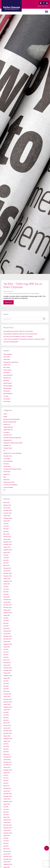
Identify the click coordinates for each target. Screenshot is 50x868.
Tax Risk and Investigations (10, 485)
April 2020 (6, 689)
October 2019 (7, 705)
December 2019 (7, 699)
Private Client (26, 293)
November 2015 (7, 828)
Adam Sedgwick (8, 354)
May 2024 (6, 560)
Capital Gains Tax (8, 430)
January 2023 (7, 602)
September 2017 (8, 770)
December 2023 (7, 573)
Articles (10, 293)
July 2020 (6, 681)
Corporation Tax (7, 435)
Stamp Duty (6, 480)
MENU (4, 12)
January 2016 (7, 822)
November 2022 (7, 608)
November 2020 (7, 670)
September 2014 (8, 864)
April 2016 (6, 815)
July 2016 (6, 807)
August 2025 (7, 521)
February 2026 (7, 505)
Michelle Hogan (7, 388)
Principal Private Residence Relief (12, 469)
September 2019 (8, 707)
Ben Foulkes (7, 367)
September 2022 (8, 613)
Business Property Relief (10, 422)
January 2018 (7, 760)
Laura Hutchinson (8, 375)
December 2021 (7, 636)
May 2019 (6, 718)
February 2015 (7, 851)
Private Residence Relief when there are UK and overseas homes (20, 334)
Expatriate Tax (7, 445)
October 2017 (7, 767)
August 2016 (7, 804)
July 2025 (6, 524)
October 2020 (7, 673)
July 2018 (6, 744)
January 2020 (7, 697)
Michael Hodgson (8, 386)
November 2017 (7, 765)
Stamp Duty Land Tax (9, 482)
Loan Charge (7, 459)
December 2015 (7, 825)
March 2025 (6, 534)
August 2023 (7, 584)
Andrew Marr (7, 360)
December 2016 (7, 794)
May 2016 (6, 812)
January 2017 (7, 791)
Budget (5, 417)
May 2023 (6, 592)
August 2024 (7, 552)
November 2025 (7, 513)
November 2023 (7, 576)
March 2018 (6, 754)
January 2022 (7, 634)
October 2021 (7, 642)
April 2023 (6, 594)
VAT (4, 490)
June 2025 (6, 526)
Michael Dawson (8, 383)
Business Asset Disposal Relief (11, 419)
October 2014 (7, 862)
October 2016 (7, 799)
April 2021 (6, 657)
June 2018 (6, 746)
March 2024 (6, 565)
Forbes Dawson (35, 293)
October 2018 (7, 736)
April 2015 (6, 846)
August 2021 (7, 647)
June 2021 (6, 652)
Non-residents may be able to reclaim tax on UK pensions (18, 331)
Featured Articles (17, 293)
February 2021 (7, 663)
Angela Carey (7, 365)
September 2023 (8, 581)
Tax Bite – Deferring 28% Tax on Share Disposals (23, 285)
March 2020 (6, 691)
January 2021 (7, 665)
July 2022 (6, 618)
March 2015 (6, 849)
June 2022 (6, 621)
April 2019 (6, 720)
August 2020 (7, 678)
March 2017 (6, 786)
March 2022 (6, 628)
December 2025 (7, 510)
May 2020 (6, 686)
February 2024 (7, 568)
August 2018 (7, 741)
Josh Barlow (7, 373)
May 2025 (6, 529)
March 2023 (6, 597)
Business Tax (7, 425)
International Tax (8, 456)
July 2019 (6, 712)
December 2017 (7, 762)
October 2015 (7, 830)
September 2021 (8, 644)
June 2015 (6, 841)
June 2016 (6, 809)
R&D (5, 477)
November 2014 (7, 859)
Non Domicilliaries (8, 461)
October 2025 (7, 516)
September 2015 (8, 833)
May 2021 (6, 655)
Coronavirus (7, 432)
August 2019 (7, 710)
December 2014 (7, 857)
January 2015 (7, 854)
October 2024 (7, 547)
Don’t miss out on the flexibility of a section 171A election (18, 337)
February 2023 (7, 600)
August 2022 (7, 615)
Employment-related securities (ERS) (13, 443)
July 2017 (6, 775)
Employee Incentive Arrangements (12, 438)
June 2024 (6, 558)
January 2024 (7, 571)
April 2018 (6, 752)
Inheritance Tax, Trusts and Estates (12, 453)
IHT (4, 451)
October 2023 (7, 579)
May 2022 (6, 623)
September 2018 (8, 739)
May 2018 (6, 749)
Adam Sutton (7, 357)
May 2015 (6, 843)
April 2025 (6, 531)
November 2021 (7, 639)
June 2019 (6, 715)
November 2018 (7, 733)
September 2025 (8, 518)
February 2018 (7, 757)
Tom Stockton (7, 402)
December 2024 (7, 542)
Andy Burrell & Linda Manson (11, 362)
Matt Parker (6, 381)
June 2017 (6, 778)
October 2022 (7, 610)
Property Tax (7, 474)
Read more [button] (9, 302)
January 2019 (7, 728)
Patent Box (6, 464)
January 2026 (7, 508)
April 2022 (6, 626)
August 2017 (7, 773)
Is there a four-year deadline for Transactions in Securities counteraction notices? (24, 339)
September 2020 (8, 676)
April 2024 (6, 563)
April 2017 (6, 783)
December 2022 (7, 605)
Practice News (7, 466)
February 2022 (7, 631)
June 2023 (6, 589)
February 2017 (7, 788)
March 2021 (6, 660)
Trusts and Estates (8, 487)
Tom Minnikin (7, 399)
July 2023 (6, 587)
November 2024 (7, 545)
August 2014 (7, 867)
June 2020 (6, 684)
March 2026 (6, 503)
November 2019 (7, 702)
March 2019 (6, 723)
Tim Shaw (6, 396)
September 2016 (8, 802)
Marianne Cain (7, 378)
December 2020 (7, 668)
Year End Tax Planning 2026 (11, 342)
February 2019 (7, 725)
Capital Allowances (8, 427)
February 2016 (7, 820)
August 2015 (7, 836)
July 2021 (6, 649)
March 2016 (6, 817)
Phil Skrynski (7, 391)
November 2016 (7, 796)
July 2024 (6, 555)
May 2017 (6, 781)
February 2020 (7, 694)
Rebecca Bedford (8, 394)
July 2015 (6, 838)
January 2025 (7, 539)
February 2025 (7, 537)
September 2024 (8, 550)
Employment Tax (8, 440)
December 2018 (7, 731)
